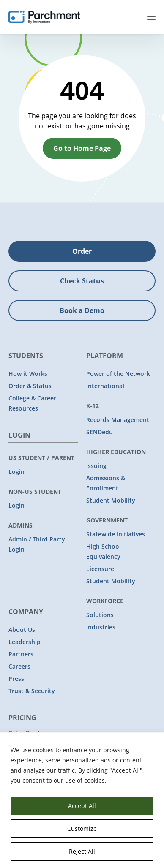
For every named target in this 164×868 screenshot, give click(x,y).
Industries (101, 627)
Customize (82, 829)
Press (16, 679)
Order (82, 251)
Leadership (25, 642)
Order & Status (30, 386)
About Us (22, 630)
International (105, 386)
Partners (21, 654)
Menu (151, 17)
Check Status (82, 281)
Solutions (100, 615)
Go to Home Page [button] (82, 148)
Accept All (82, 806)
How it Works (28, 374)
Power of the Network (118, 374)
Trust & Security (32, 691)
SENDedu (100, 432)
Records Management (118, 420)
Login (16, 472)
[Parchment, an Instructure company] (44, 17)
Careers (19, 666)
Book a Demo (82, 310)
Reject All (82, 851)
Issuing (96, 466)
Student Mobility (111, 500)
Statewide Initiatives (116, 534)
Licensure (100, 569)
